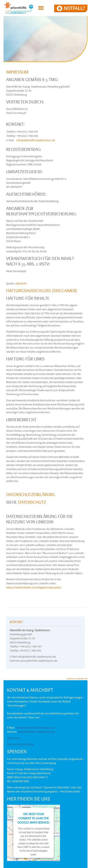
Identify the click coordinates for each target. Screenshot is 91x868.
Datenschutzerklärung (20, 745)
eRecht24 (21, 284)
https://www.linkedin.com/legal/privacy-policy (34, 588)
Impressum (14, 738)
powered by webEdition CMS (77, 679)
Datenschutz (32, 502)
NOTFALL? (74, 8)
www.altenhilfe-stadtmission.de (36, 732)
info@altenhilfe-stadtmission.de (36, 141)
